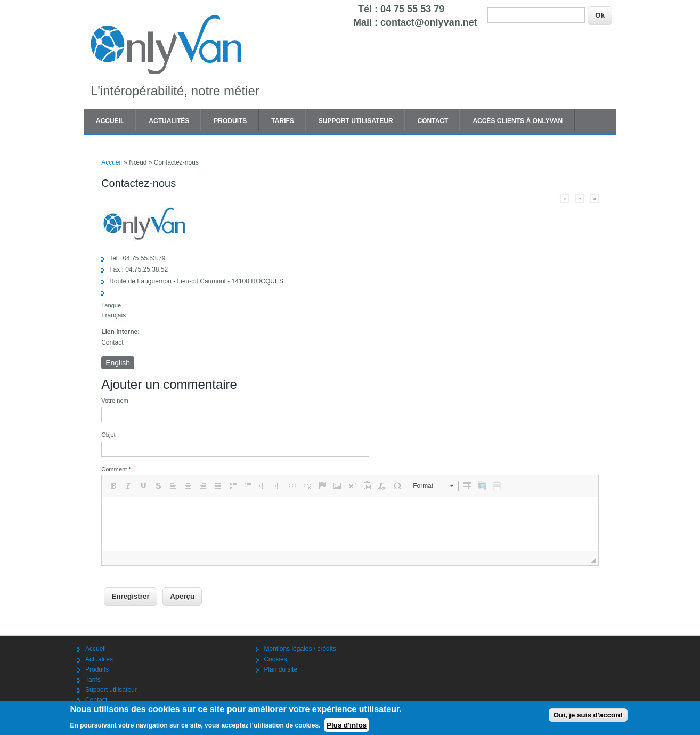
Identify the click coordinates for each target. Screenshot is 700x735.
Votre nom (115, 401)
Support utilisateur (356, 121)
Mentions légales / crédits (300, 649)
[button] (113, 486)
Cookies (275, 659)
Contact (433, 121)
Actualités (169, 121)
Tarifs (282, 121)
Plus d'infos (347, 725)
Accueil (110, 121)
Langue (111, 305)
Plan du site (280, 669)
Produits (230, 121)
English (118, 363)
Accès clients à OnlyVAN (518, 121)
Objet (108, 435)
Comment (116, 469)
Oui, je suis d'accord (588, 715)
